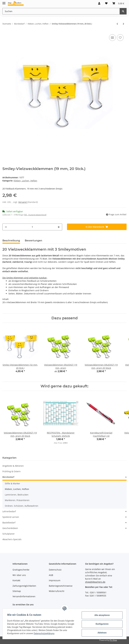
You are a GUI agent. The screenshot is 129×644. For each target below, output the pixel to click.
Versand (23, 202)
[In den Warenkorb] (97, 227)
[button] (99, 3)
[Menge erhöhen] (59, 227)
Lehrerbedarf (9, 511)
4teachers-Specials (12, 539)
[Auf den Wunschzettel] (120, 38)
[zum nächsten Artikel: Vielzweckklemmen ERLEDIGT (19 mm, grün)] (123, 24)
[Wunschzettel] (106, 3)
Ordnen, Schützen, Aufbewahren (22, 506)
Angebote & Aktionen (13, 466)
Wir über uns (19, 575)
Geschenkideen (10, 528)
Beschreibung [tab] (11, 241)
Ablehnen (102, 633)
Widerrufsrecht (57, 591)
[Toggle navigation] (4, 2)
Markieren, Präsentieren (17, 500)
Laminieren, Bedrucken (17, 495)
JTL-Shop (113, 640)
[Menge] (32, 227)
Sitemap (17, 591)
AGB (51, 575)
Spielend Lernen (11, 517)
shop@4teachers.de (95, 582)
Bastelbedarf (9, 523)
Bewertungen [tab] (33, 241)
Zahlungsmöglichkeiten (24, 586)
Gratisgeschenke (21, 570)
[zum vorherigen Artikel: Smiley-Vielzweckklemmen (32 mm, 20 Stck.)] (117, 24)
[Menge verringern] (6, 227)
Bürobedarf (8, 477)
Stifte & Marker (12, 483)
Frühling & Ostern (11, 471)
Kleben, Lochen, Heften (25, 181)
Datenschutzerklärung (44, 633)
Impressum (55, 580)
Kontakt (16, 580)
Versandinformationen (24, 596)
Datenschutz (55, 570)
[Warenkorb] (118, 3)
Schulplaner (9, 534)
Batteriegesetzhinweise (61, 586)
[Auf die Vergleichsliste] (112, 38)
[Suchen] (61, 11)
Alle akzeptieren (102, 615)
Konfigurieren (102, 624)
